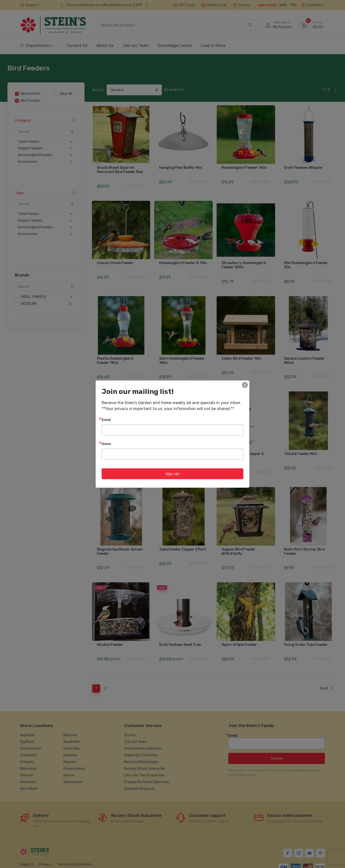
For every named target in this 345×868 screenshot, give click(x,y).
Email (106, 419)
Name (106, 443)
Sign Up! (172, 473)
